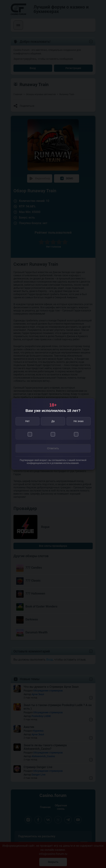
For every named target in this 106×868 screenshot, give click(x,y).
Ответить (53, 448)
